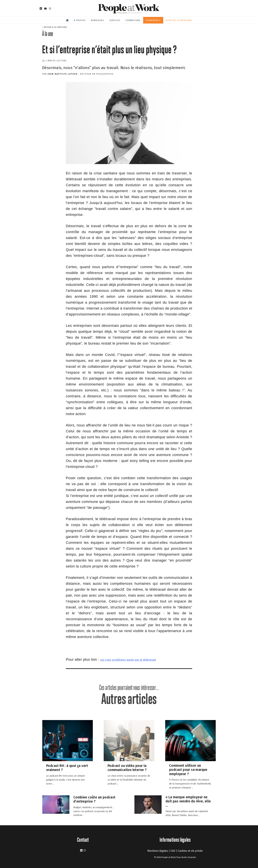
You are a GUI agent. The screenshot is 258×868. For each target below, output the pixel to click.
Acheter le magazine (179, 20)
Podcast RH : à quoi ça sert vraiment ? (67, 768)
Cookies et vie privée (190, 851)
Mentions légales (158, 851)
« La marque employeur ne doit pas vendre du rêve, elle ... (188, 801)
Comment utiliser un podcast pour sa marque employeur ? (188, 770)
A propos (80, 20)
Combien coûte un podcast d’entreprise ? (94, 799)
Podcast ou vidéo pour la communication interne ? (127, 768)
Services (115, 20)
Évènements (153, 20)
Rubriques (98, 20)
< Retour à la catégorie (55, 27)
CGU (173, 851)
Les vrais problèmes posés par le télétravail (128, 660)
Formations (133, 20)
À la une (48, 34)
